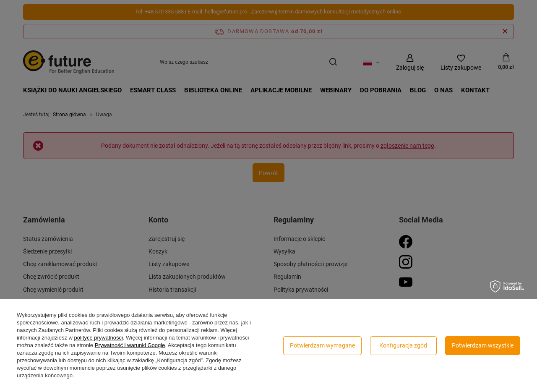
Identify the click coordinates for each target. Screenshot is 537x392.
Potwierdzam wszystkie (483, 345)
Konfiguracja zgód (403, 345)
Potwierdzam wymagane (322, 345)
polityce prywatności (99, 338)
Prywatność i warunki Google (130, 345)
